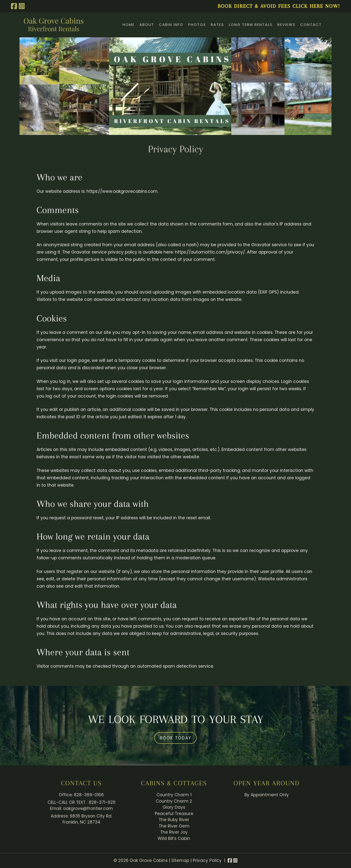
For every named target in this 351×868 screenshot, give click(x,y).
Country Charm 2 (174, 801)
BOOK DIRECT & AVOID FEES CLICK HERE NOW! (279, 6)
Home (129, 25)
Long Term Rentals (251, 25)
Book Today (175, 738)
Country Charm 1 (174, 795)
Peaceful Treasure (174, 814)
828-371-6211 (102, 802)
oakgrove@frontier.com (88, 808)
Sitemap (180, 860)
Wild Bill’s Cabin (174, 838)
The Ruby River (174, 820)
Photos (197, 25)
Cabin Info (171, 25)
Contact (311, 25)
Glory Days (174, 807)
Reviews (286, 25)
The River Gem (174, 826)
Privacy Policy (207, 860)
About (147, 25)
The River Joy (174, 832)
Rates (217, 25)
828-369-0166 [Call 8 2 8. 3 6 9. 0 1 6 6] (89, 795)
